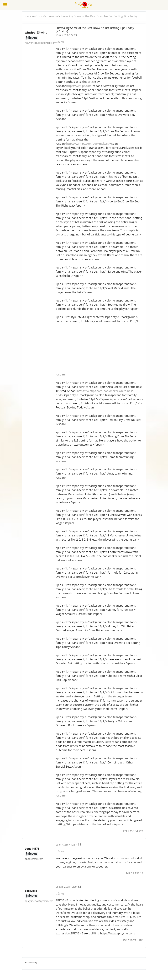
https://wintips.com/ (79, 86)
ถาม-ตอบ (52, 16)
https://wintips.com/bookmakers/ (88, 144)
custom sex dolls (125, 858)
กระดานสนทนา (34, 16)
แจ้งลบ (60, 42)
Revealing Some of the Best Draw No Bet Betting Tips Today (99, 16)
